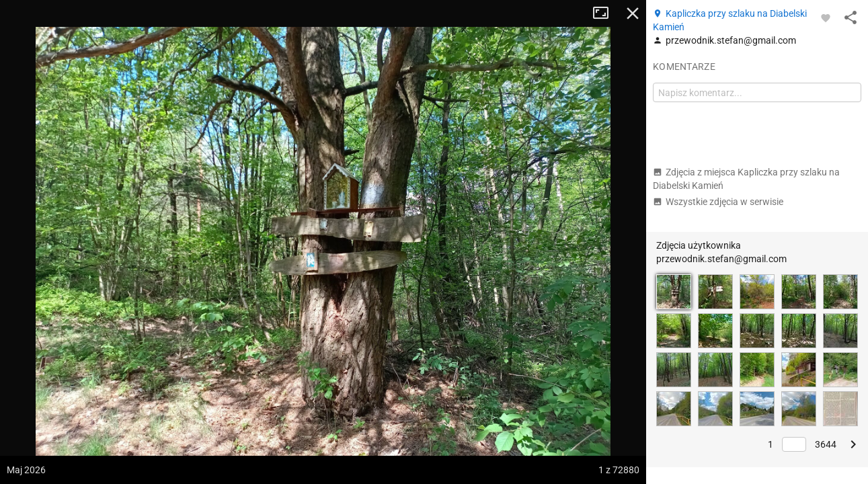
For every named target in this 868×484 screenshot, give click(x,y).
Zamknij (633, 13)
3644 (826, 444)
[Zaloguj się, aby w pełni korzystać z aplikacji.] (826, 17)
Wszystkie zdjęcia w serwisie (718, 202)
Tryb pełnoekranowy (606, 13)
